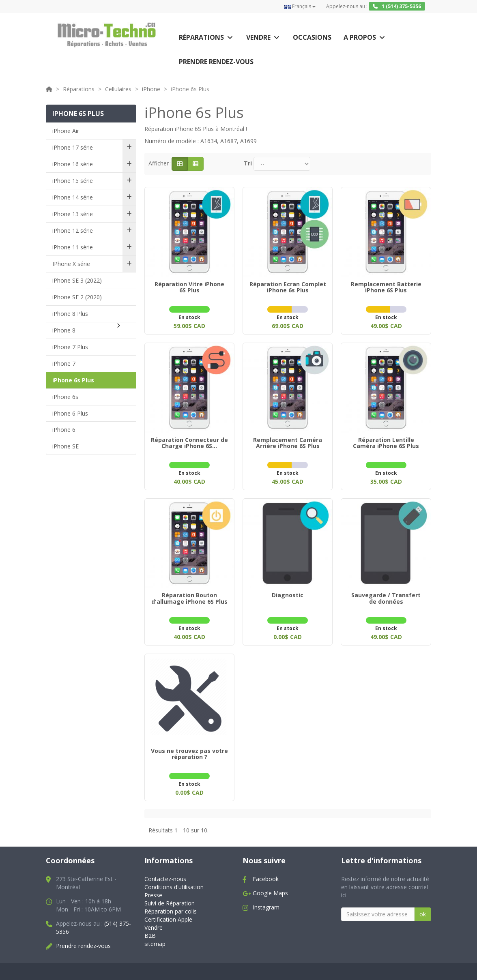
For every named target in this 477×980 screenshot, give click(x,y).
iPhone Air (66, 131)
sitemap (155, 937)
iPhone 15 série (73, 181)
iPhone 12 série (73, 231)
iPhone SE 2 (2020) (77, 297)
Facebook (266, 872)
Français (300, 6)
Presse (153, 889)
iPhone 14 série (73, 197)
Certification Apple (168, 913)
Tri (248, 163)
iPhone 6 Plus (70, 413)
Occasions (312, 37)
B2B (150, 929)
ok (423, 908)
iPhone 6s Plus (73, 380)
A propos (360, 37)
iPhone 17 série (73, 147)
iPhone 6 (64, 430)
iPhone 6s (65, 397)
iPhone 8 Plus (70, 314)
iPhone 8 (64, 330)
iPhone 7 (64, 363)
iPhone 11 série (73, 247)
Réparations (201, 37)
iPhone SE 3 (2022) (77, 280)
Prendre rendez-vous (216, 62)
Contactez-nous (165, 872)
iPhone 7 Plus (70, 347)
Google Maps (270, 887)
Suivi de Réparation (170, 897)
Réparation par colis (171, 905)
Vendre (258, 37)
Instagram (266, 901)
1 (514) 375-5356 (397, 6)
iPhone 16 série (73, 164)
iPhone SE (66, 446)
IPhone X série (71, 264)
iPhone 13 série (73, 214)
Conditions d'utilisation (174, 880)
